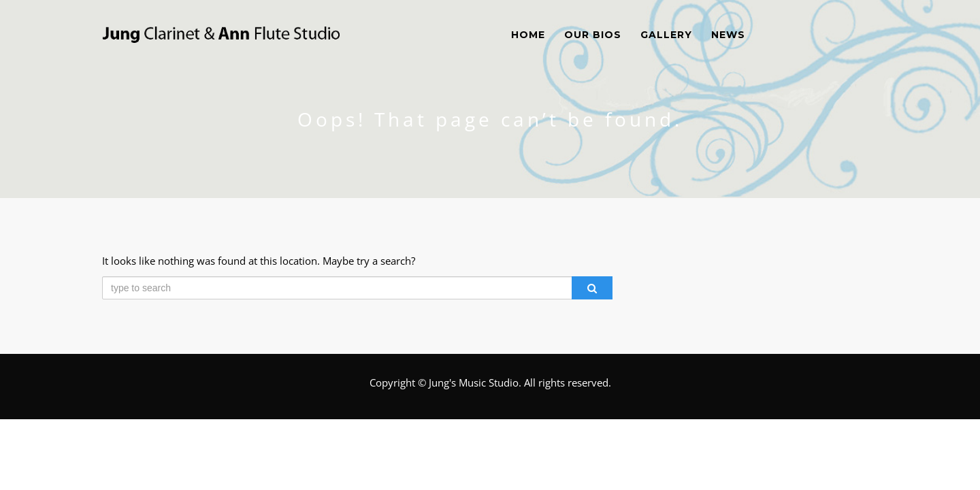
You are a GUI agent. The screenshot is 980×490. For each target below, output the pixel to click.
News (728, 35)
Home (528, 35)
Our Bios (593, 35)
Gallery (666, 35)
